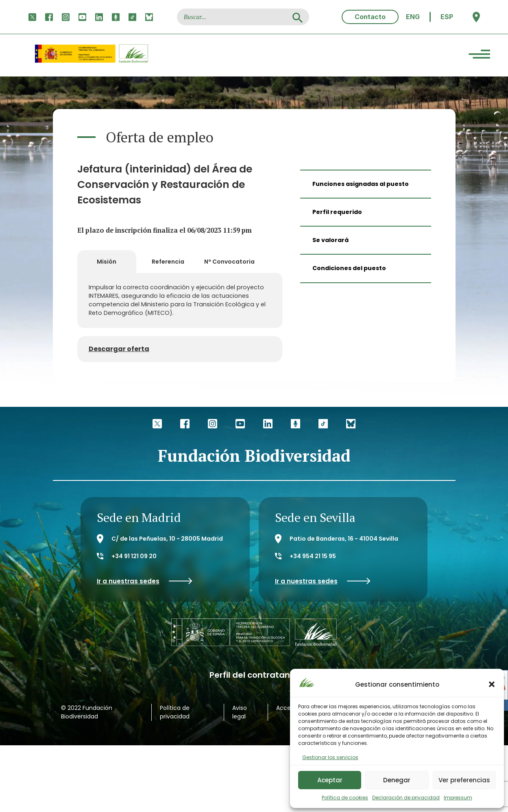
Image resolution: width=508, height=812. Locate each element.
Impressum (458, 798)
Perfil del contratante (254, 674)
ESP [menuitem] (447, 17)
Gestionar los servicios (330, 757)
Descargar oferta (119, 348)
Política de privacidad (175, 711)
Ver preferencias (464, 780)
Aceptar (330, 780)
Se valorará (330, 240)
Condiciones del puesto (349, 268)
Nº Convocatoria (229, 261)
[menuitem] (413, 17)
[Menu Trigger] (479, 56)
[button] (492, 684)
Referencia (168, 261)
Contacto (370, 17)
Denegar (397, 780)
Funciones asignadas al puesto (361, 184)
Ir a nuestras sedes (145, 580)
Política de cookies (345, 798)
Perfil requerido (337, 212)
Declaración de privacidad (406, 798)
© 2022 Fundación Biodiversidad (87, 711)
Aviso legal (240, 711)
